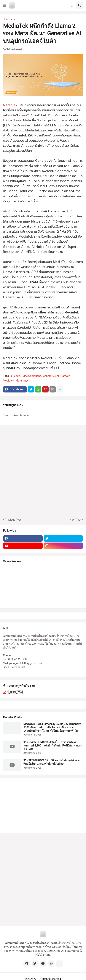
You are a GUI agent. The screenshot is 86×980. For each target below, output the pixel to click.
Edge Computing (32, 376)
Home (7, 19)
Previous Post (13, 520)
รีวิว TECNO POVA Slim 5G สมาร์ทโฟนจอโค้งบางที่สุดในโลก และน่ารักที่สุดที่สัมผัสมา (51, 762)
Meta (19, 381)
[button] (4, 5)
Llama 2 (65, 376)
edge (17, 376)
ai (14, 19)
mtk (26, 381)
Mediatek (8, 381)
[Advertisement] (43, 471)
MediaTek (10, 105)
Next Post (75, 520)
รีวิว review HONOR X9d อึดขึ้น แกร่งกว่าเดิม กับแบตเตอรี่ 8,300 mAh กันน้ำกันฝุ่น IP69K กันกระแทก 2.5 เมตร (53, 746)
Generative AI (51, 376)
